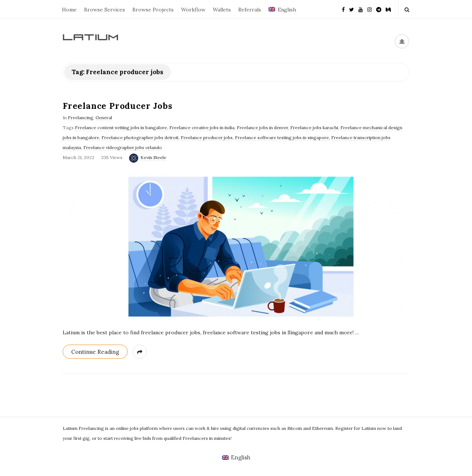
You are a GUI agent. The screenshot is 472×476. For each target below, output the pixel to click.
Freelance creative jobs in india (202, 127)
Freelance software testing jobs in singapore (282, 137)
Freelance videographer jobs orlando (123, 147)
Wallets (222, 10)
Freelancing (81, 118)
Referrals (250, 10)
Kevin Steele (153, 157)
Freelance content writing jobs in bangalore (121, 127)
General (104, 118)
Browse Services (105, 10)
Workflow (193, 10)
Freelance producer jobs (207, 137)
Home (69, 10)
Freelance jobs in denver (262, 127)
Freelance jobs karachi (314, 127)
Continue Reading (95, 352)
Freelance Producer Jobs (117, 106)
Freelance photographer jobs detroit (140, 137)
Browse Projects (153, 10)
